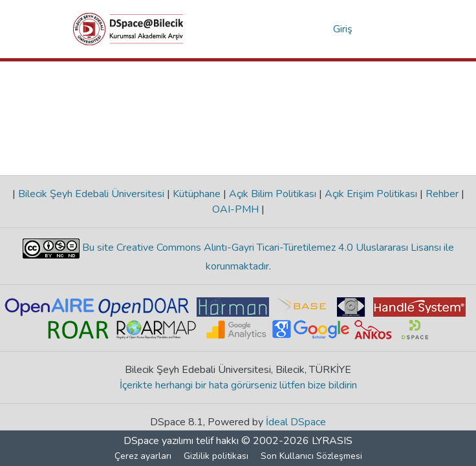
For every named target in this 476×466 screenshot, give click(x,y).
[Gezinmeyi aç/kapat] (385, 29)
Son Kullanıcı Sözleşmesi (311, 456)
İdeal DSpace (296, 422)
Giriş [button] (343, 29)
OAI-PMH (237, 209)
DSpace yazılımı (158, 441)
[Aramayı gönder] (302, 29)
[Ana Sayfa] (128, 29)
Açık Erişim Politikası (371, 194)
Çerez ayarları (143, 456)
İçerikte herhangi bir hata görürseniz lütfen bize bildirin (238, 385)
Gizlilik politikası (216, 456)
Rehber (442, 194)
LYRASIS (332, 441)
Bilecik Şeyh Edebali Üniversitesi (91, 194)
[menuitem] (321, 29)
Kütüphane (197, 194)
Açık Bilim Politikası (273, 194)
